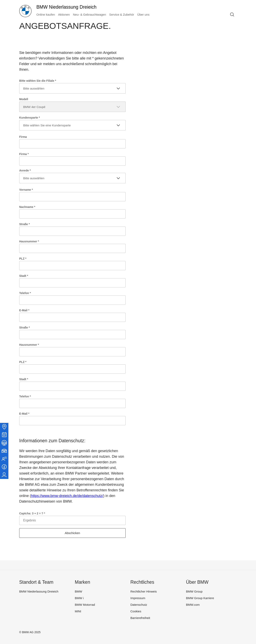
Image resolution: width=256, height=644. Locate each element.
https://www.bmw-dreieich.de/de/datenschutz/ (67, 496)
